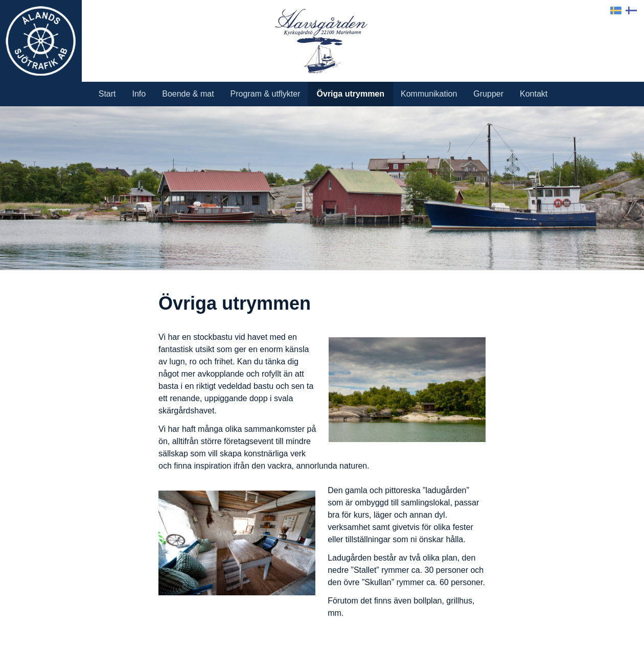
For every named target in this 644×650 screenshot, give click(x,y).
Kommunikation (429, 94)
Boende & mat (188, 94)
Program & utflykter (266, 94)
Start (107, 94)
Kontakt (534, 94)
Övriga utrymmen (351, 94)
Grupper (488, 94)
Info (139, 94)
